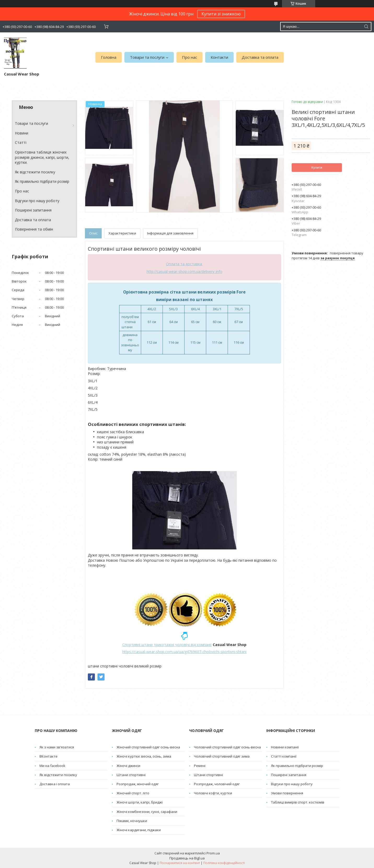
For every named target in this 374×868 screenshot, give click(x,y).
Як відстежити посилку (35, 172)
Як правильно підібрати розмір (42, 181)
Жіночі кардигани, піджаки (139, 830)
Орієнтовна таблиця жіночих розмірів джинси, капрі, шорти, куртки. (42, 157)
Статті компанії (284, 756)
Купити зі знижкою (221, 14)
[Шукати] (366, 27)
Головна (109, 57)
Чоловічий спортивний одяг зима (222, 756)
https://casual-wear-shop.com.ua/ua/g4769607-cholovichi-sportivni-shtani (184, 652)
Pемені (200, 766)
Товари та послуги (147, 57)
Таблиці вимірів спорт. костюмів (298, 802)
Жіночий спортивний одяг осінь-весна (148, 747)
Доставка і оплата (55, 784)
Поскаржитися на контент (180, 863)
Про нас (189, 57)
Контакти (219, 57)
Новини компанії (285, 747)
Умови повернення (287, 793)
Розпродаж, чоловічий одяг (217, 784)
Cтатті (21, 142)
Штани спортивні (131, 775)
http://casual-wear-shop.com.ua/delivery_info (185, 271)
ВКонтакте (48, 756)
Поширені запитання (33, 210)
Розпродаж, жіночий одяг (138, 784)
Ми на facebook (52, 766)
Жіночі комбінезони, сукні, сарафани (147, 812)
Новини (22, 133)
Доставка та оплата (260, 57)
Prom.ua (213, 853)
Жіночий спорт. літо (133, 793)
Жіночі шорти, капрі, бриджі (140, 802)
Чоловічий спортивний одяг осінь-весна (227, 747)
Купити (317, 168)
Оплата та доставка (185, 264)
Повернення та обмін (34, 229)
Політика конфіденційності (224, 863)
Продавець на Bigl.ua (187, 858)
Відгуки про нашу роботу (37, 201)
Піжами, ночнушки (132, 821)
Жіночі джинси (128, 766)
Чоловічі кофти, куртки (213, 793)
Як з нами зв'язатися (57, 747)
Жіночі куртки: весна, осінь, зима (144, 756)
